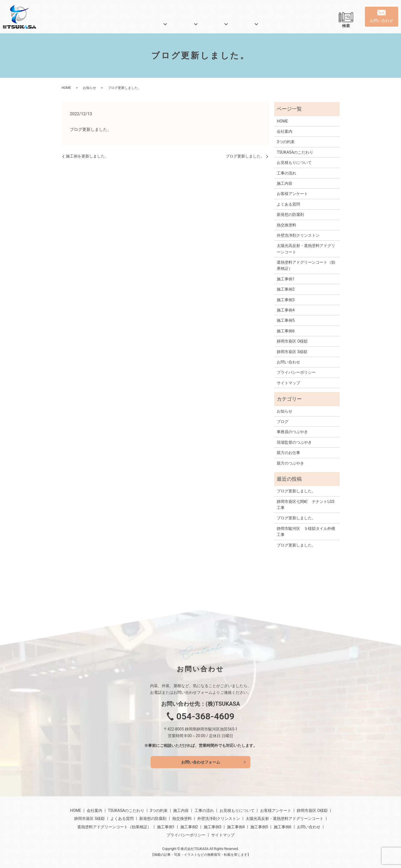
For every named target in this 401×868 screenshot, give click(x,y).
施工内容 (285, 183)
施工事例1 (286, 279)
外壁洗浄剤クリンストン (298, 235)
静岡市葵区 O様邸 (292, 341)
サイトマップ (288, 383)
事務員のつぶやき (292, 432)
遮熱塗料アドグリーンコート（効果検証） (306, 265)
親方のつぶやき (290, 463)
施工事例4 (286, 310)
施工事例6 (286, 331)
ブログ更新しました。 (245, 156)
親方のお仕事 (288, 453)
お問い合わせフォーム (201, 762)
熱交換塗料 (287, 225)
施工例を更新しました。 (87, 156)
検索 (346, 26)
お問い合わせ (288, 362)
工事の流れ (287, 173)
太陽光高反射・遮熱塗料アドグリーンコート (306, 249)
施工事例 (247, 26)
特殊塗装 (217, 26)
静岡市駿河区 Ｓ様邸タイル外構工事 (306, 532)
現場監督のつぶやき (294, 442)
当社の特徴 (155, 26)
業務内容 (187, 26)
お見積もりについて (294, 163)
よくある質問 (316, 26)
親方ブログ (280, 26)
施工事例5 (286, 320)
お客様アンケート (292, 194)
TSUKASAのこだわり (295, 152)
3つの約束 (286, 142)
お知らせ (89, 88)
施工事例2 (286, 289)
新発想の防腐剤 (290, 214)
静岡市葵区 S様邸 (292, 352)
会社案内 (122, 26)
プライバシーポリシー (296, 372)
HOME (94, 26)
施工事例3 (286, 300)
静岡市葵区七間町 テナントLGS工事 (306, 505)
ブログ (283, 421)
